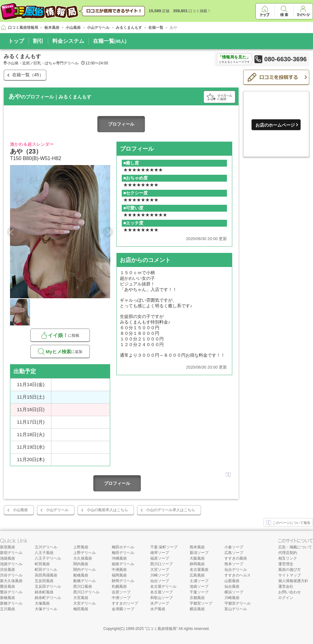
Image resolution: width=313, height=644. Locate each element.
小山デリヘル (57, 510)
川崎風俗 (232, 598)
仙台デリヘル (236, 570)
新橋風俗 (8, 598)
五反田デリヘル (48, 586)
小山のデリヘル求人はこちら (171, 510)
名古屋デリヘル (163, 586)
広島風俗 (197, 575)
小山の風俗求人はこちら (107, 510)
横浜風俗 (197, 609)
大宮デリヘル (85, 603)
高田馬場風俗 (46, 575)
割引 (38, 41)
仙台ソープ (160, 581)
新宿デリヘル (11, 553)
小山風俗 (20, 510)
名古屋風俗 (199, 570)
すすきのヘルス (238, 575)
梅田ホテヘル (123, 547)
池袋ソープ (199, 586)
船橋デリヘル (85, 581)
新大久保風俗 (11, 581)
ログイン (286, 598)
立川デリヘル (46, 547)
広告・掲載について (295, 547)
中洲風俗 (119, 570)
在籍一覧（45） (28, 75)
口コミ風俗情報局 (161, 629)
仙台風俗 (232, 586)
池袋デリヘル (11, 564)
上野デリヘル (85, 553)
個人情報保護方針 (293, 581)
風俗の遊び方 (290, 570)
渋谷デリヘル (11, 575)
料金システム (68, 41)
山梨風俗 (232, 581)
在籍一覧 (110, 41)
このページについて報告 (288, 523)
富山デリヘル (236, 609)
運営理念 (286, 564)
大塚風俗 (42, 603)
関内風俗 (81, 564)
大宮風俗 (81, 598)
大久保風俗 (83, 558)
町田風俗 (42, 564)
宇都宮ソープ (201, 603)
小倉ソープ (234, 547)
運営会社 (286, 586)
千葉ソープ (199, 592)
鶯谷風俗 (8, 586)
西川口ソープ (162, 564)
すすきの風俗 (236, 558)
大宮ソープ (160, 570)
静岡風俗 (197, 564)
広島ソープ (234, 553)
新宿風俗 (8, 547)
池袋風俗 (8, 558)
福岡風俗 (119, 575)
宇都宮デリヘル (238, 603)
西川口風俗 (83, 586)
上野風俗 (81, 547)
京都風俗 (197, 598)
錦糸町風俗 (44, 592)
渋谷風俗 (8, 570)
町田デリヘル (46, 570)
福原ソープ (160, 558)
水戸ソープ (160, 603)
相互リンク (288, 558)
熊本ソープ (234, 564)
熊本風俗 (197, 547)
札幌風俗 (119, 586)
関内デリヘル (85, 570)
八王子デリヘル (48, 558)
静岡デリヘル (123, 581)
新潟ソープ (199, 553)
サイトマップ (290, 575)
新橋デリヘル (11, 603)
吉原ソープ (121, 592)
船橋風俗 (81, 575)
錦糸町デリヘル (48, 598)
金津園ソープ (123, 609)
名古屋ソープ (162, 592)
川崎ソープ (160, 575)
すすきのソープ (125, 603)
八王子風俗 (44, 553)
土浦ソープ (199, 581)
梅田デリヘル (123, 553)
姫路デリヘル (123, 564)
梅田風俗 (81, 609)
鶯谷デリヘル (11, 592)
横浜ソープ (234, 592)
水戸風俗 (158, 609)
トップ (16, 41)
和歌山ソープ (162, 598)
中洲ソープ (121, 598)
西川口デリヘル (86, 592)
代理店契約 (288, 553)
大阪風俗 (197, 558)
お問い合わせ (290, 592)
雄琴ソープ (160, 553)
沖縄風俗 (119, 558)
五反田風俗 (44, 581)
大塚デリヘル (46, 609)
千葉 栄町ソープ (164, 547)
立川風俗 (8, 609)
